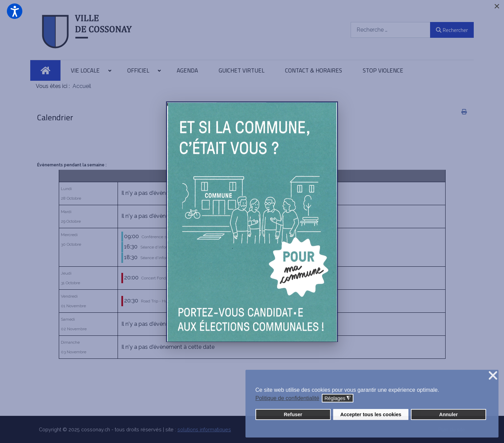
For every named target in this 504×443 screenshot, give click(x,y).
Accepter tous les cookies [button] (371, 414)
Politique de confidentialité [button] (287, 398)
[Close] (497, 6)
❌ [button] (493, 376)
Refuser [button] (293, 414)
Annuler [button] (448, 414)
